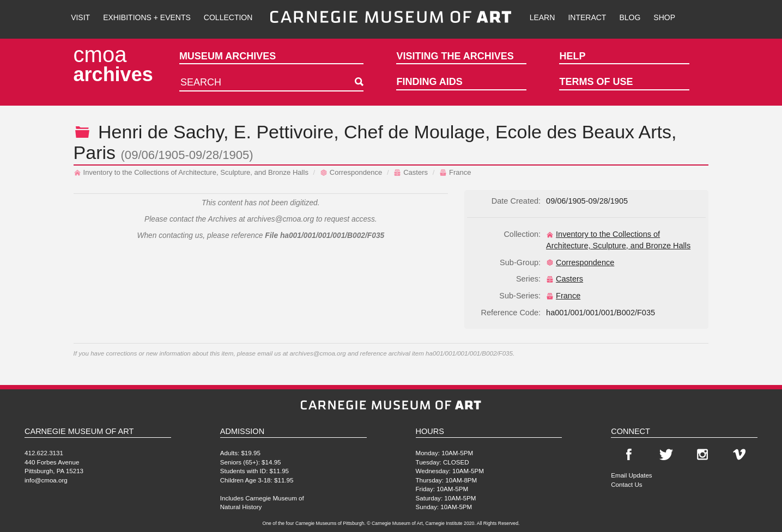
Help (572, 56)
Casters (411, 172)
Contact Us (626, 484)
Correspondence (351, 172)
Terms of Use (596, 82)
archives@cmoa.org (280, 219)
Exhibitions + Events (147, 17)
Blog (630, 17)
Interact (587, 17)
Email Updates (631, 475)
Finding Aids (429, 82)
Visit (80, 17)
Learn (542, 17)
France (455, 172)
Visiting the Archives (455, 56)
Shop (664, 17)
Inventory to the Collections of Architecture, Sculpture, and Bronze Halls (191, 172)
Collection (228, 17)
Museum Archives (228, 56)
